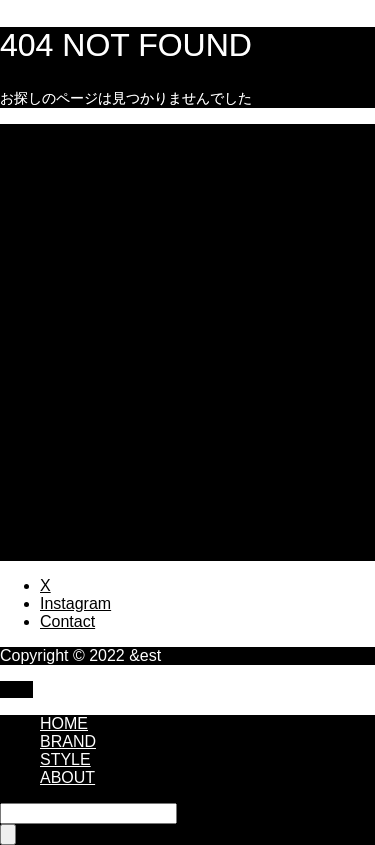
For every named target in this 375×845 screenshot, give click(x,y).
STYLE (65, 759)
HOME (64, 723)
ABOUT (67, 777)
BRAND (68, 741)
